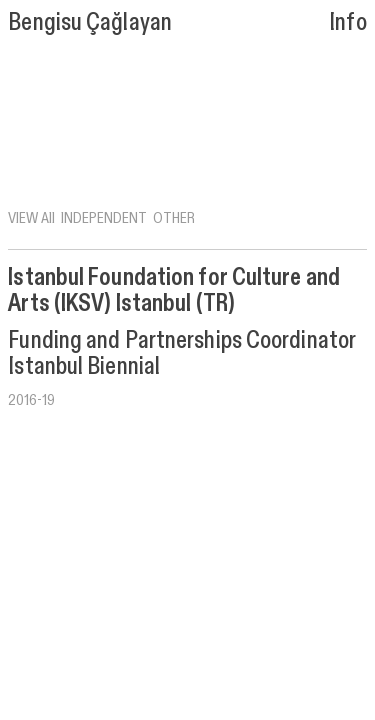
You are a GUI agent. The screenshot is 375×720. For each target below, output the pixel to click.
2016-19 (31, 399)
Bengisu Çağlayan (90, 20)
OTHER (174, 217)
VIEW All (31, 217)
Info (347, 20)
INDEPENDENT (104, 217)
